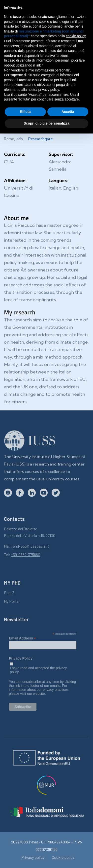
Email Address (22, 638)
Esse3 (9, 592)
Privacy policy (33, 857)
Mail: (27, 546)
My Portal (12, 601)
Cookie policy (63, 857)
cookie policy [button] (76, 36)
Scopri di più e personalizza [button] (46, 123)
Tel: (22, 554)
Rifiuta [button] (25, 112)
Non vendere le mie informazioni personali (36, 70)
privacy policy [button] (49, 90)
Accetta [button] (68, 112)
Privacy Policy (21, 658)
